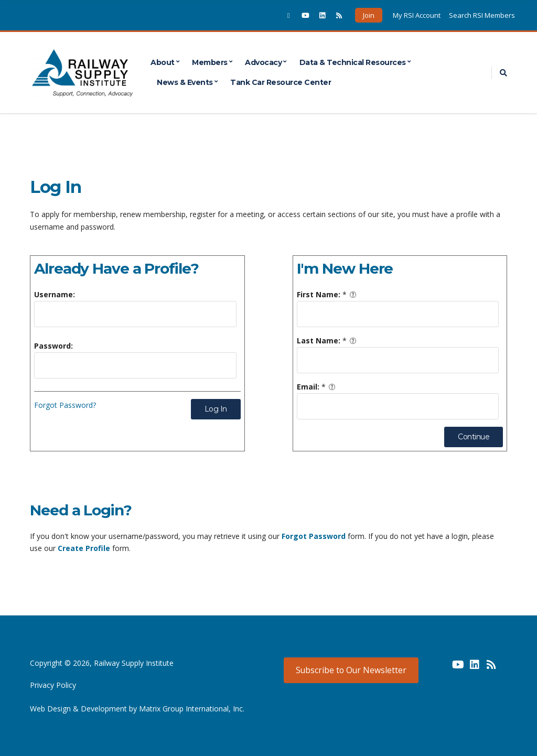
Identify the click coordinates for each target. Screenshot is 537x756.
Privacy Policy (53, 685)
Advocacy (263, 62)
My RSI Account (417, 15)
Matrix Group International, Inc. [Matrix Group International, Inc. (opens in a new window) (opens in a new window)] (192, 709)
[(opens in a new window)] (288, 15)
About (163, 62)
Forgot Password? (65, 405)
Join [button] (369, 15)
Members (210, 62)
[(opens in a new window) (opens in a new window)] (441, 668)
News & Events (185, 82)
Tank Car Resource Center (281, 82)
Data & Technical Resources (353, 62)
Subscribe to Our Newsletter (351, 670)
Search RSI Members (482, 15)
